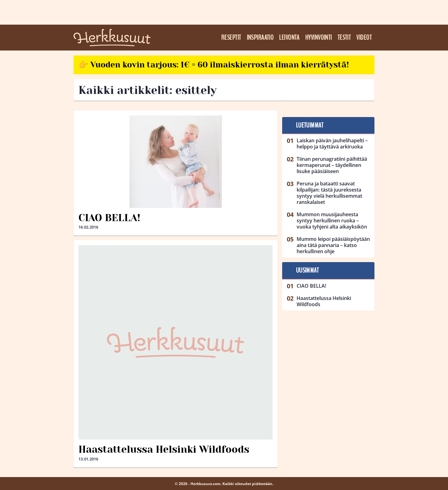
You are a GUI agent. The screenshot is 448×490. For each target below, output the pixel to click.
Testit (344, 38)
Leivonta (289, 38)
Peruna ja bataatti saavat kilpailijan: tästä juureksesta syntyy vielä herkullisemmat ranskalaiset (329, 193)
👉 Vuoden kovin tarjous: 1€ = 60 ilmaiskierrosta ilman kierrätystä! (214, 65)
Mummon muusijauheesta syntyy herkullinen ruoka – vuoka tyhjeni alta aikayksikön (332, 221)
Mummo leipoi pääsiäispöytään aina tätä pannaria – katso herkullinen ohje (333, 245)
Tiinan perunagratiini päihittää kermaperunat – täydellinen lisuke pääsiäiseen (332, 165)
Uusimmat (308, 270)
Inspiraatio (260, 38)
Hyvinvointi (319, 38)
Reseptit (231, 38)
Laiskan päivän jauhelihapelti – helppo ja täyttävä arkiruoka (332, 144)
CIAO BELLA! (109, 218)
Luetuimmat (310, 125)
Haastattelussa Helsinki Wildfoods (164, 450)
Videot (364, 38)
